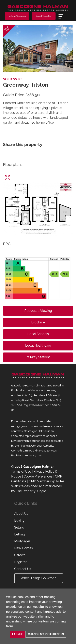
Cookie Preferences (38, 476)
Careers (20, 555)
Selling (19, 527)
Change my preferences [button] (46, 634)
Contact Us (23, 569)
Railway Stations (38, 357)
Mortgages (22, 541)
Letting (20, 534)
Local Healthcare (38, 345)
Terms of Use (21, 472)
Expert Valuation (44, 16)
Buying (19, 521)
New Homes (24, 548)
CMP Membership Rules (47, 481)
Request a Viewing (38, 311)
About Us (21, 514)
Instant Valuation (17, 16)
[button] (8, 49)
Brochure (38, 322)
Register (20, 562)
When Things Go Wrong (39, 578)
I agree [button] (17, 634)
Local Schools (38, 334)
